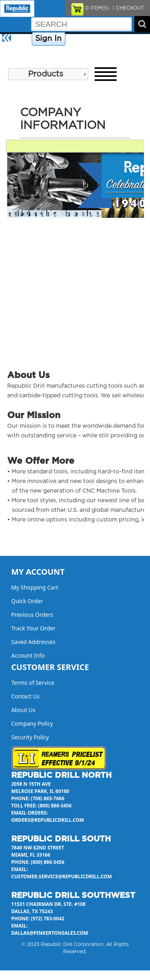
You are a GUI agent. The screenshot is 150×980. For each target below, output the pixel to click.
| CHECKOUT (128, 8)
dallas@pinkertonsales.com (50, 933)
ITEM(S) (97, 8)
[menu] (48, 74)
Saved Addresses (33, 642)
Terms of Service (33, 683)
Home (22, 39)
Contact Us (126, 39)
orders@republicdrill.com (48, 820)
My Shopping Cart (35, 587)
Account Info (28, 655)
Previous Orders (32, 615)
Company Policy (87, 39)
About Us (14, 53)
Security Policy (30, 737)
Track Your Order (33, 628)
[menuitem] (48, 74)
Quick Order (27, 601)
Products (46, 74)
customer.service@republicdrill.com (62, 876)
